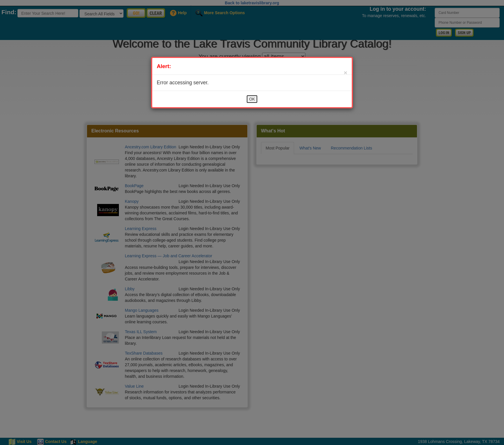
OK (252, 99)
